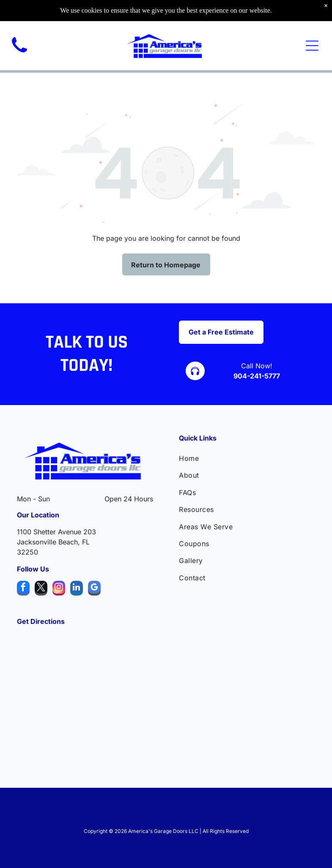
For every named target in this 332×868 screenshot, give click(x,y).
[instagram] (59, 589)
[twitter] (41, 589)
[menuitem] (247, 458)
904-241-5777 (257, 376)
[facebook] (23, 589)
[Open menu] (312, 46)
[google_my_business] (94, 589)
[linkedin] (77, 589)
